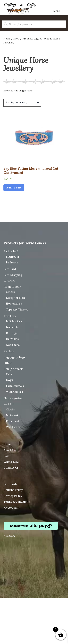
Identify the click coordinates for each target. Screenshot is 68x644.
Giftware (9, 281)
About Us (10, 450)
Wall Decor (13, 427)
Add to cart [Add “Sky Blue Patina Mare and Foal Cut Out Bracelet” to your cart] (14, 188)
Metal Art (12, 415)
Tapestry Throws (17, 310)
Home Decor (12, 287)
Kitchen (9, 351)
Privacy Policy (13, 496)
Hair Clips (12, 339)
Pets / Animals (13, 369)
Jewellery (10, 316)
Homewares (14, 304)
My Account (12, 508)
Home (7, 39)
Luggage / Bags (14, 357)
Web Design (9, 536)
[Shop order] (22, 103)
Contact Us (11, 468)
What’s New (11, 462)
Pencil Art (13, 421)
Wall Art (9, 404)
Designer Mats (16, 298)
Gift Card (10, 269)
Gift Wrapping (13, 275)
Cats (9, 374)
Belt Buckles (14, 321)
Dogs (9, 380)
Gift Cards (10, 484)
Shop (16, 39)
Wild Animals (14, 392)
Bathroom (12, 257)
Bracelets (12, 327)
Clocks (10, 292)
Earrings (12, 333)
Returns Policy (13, 490)
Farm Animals (15, 386)
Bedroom (12, 262)
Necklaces (13, 345)
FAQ (6, 456)
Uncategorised (13, 398)
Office (8, 363)
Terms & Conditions (17, 502)
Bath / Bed (11, 251)
